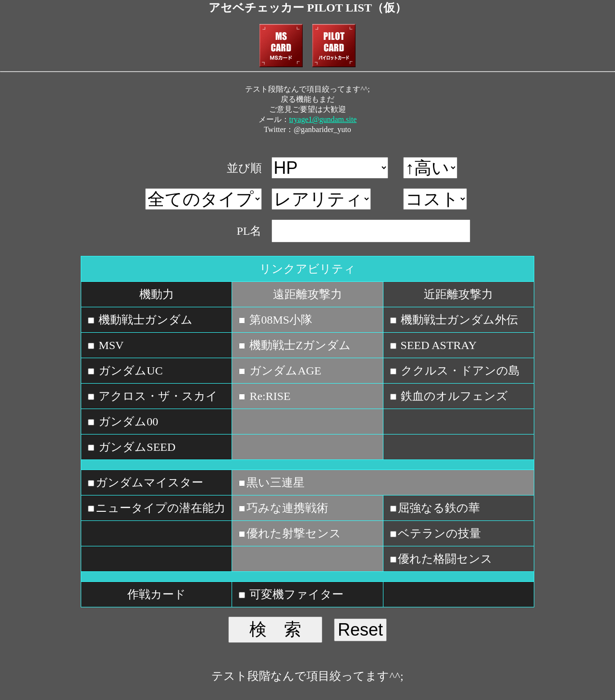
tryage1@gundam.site (323, 119)
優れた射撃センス (294, 533)
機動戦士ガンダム (144, 320)
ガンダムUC (129, 371)
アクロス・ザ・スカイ (157, 396)
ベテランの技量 (439, 533)
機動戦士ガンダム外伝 (458, 320)
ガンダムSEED (135, 447)
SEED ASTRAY (437, 345)
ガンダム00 (127, 422)
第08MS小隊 (279, 320)
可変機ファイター (295, 594)
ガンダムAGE (284, 371)
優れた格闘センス (445, 559)
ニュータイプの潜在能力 (160, 508)
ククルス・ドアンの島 (459, 371)
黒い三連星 (276, 483)
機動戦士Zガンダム (299, 345)
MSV (110, 345)
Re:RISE (268, 396)
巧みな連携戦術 (287, 508)
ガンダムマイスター (149, 483)
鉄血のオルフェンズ (453, 396)
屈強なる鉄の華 (439, 508)
